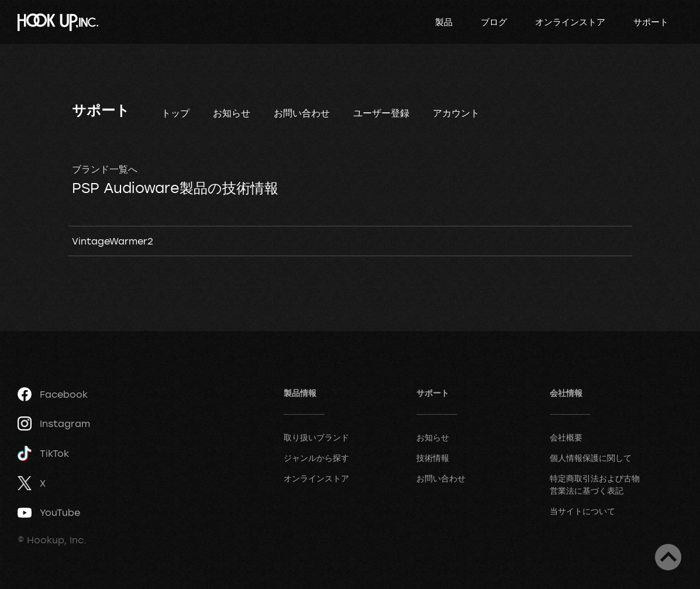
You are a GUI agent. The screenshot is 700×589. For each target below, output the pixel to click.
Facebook (53, 394)
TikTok (43, 454)
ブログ (494, 22)
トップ (175, 113)
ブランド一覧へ (105, 169)
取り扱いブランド (316, 437)
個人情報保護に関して (591, 458)
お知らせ (232, 113)
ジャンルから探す (316, 458)
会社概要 (566, 437)
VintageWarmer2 (113, 241)
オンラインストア (570, 22)
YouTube (49, 512)
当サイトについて (582, 511)
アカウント (456, 113)
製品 (444, 22)
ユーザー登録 (381, 113)
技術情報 (433, 458)
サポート (651, 22)
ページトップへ (668, 557)
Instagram (54, 423)
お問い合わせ (302, 113)
